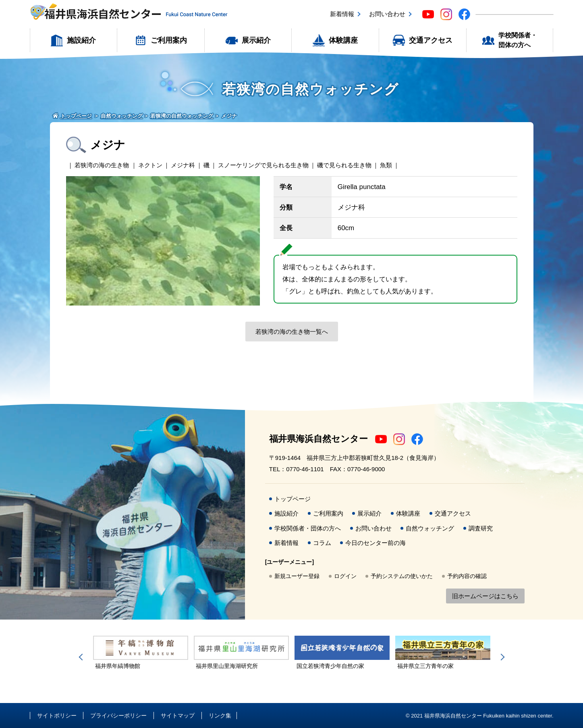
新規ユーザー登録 (297, 576)
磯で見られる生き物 (344, 165)
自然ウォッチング (430, 528)
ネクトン (150, 165)
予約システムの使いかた (402, 576)
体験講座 (343, 40)
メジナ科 (183, 165)
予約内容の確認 (467, 576)
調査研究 (481, 528)
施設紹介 (81, 40)
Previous (82, 657)
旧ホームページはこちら (485, 596)
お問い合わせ (387, 14)
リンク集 (220, 716)
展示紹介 (256, 40)
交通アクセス (431, 40)
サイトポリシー (57, 716)
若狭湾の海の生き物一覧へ (292, 332)
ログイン (345, 576)
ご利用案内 (169, 40)
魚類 (386, 165)
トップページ (293, 499)
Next (501, 657)
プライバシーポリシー (118, 716)
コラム (322, 543)
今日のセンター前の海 (376, 543)
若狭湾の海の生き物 (102, 165)
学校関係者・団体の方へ (518, 40)
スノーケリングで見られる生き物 (263, 165)
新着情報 (342, 14)
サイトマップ (178, 716)
